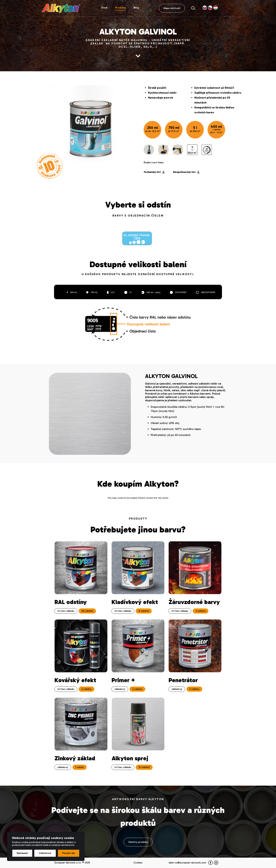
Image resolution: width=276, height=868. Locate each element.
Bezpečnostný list (186, 172)
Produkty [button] (120, 8)
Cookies (138, 863)
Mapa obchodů (172, 9)
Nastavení (22, 853)
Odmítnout (45, 853)
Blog (136, 8)
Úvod (104, 8)
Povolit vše (69, 853)
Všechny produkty (138, 842)
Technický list (154, 172)
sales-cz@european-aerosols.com (187, 863)
